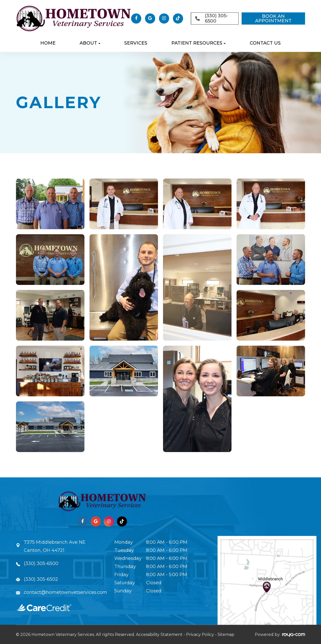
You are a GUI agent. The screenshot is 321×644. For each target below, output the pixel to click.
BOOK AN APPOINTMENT (273, 18)
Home (48, 43)
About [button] (90, 43)
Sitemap (226, 635)
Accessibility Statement (159, 635)
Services (136, 43)
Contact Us (265, 43)
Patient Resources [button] (199, 43)
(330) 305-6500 (41, 563)
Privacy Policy (200, 635)
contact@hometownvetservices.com (66, 592)
